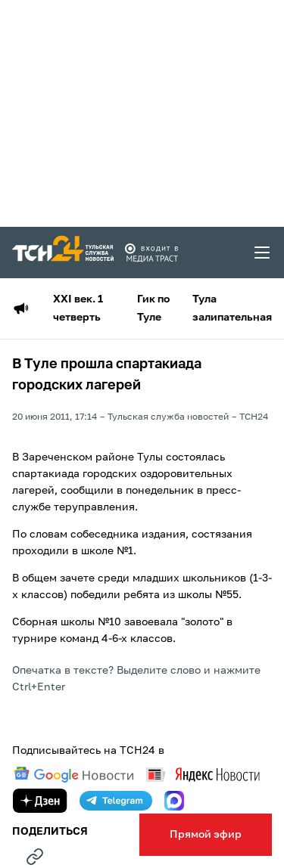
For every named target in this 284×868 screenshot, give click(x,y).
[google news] (73, 775)
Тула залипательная (232, 308)
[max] (174, 801)
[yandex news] (203, 775)
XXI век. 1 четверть (78, 308)
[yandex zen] (40, 801)
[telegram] (116, 801)
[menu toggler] (263, 253)
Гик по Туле (153, 308)
